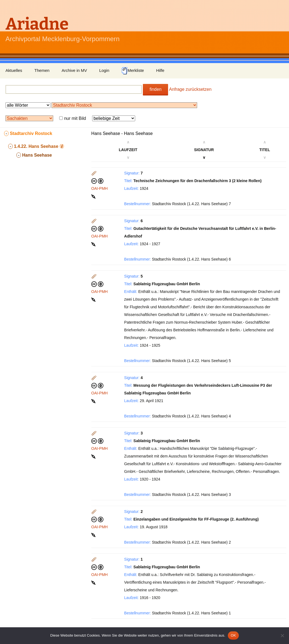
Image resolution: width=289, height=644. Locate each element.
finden (155, 89)
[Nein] (282, 635)
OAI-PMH (100, 188)
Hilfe (160, 70)
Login (104, 70)
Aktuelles (14, 70)
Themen (42, 70)
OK (233, 635)
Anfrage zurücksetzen (190, 89)
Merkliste (133, 71)
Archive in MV (74, 70)
